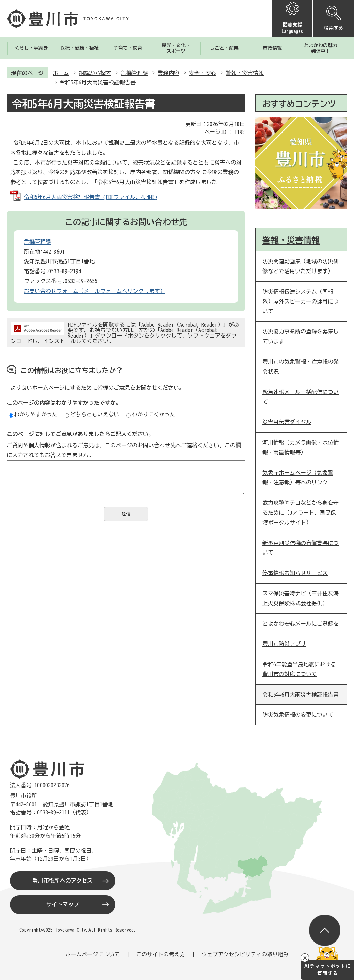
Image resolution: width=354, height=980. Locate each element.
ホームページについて (93, 954)
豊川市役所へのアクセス (63, 881)
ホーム (61, 73)
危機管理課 (134, 73)
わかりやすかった (33, 414)
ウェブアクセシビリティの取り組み (245, 954)
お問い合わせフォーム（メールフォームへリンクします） (95, 291)
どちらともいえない (92, 414)
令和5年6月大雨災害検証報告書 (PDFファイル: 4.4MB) (91, 197)
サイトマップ (63, 904)
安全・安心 (203, 73)
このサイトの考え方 (161, 954)
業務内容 (168, 73)
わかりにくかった (151, 414)
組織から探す (95, 73)
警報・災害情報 (245, 73)
